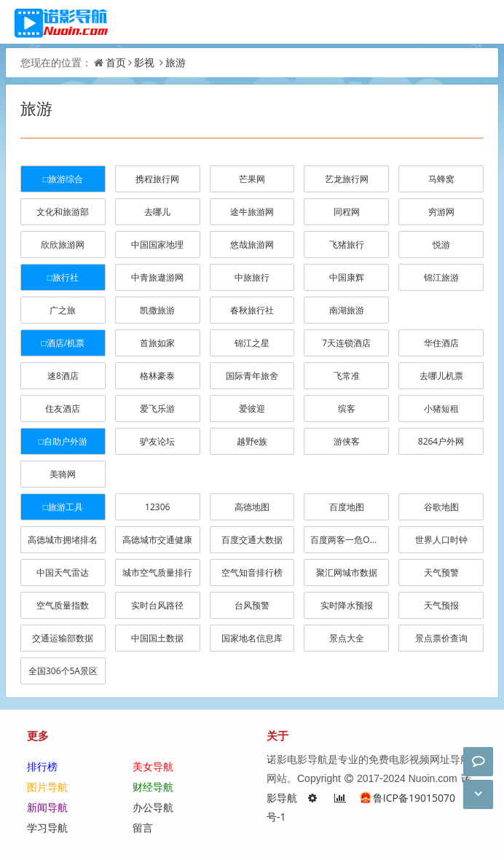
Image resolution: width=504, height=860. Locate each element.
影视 (144, 62)
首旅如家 (157, 343)
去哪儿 (157, 212)
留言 (143, 828)
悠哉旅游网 (252, 245)
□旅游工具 (63, 507)
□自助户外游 (63, 441)
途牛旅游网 (252, 212)
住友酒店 (63, 408)
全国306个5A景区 (63, 671)
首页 (116, 62)
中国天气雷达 (63, 572)
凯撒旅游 (157, 310)
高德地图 (252, 507)
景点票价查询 (441, 638)
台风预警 (252, 605)
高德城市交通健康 (157, 540)
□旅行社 (63, 277)
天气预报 (441, 605)
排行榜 (42, 766)
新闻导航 (47, 807)
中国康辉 (347, 277)
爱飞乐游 (157, 408)
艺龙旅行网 (347, 179)
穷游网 (441, 212)
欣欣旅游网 (63, 245)
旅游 (176, 62)
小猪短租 (441, 408)
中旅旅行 (252, 277)
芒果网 (252, 179)
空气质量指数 (63, 605)
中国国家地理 (157, 245)
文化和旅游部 (63, 212)
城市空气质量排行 (157, 572)
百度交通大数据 (252, 540)
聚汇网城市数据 (347, 572)
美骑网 (63, 474)
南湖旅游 (347, 310)
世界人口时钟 (441, 540)
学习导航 (47, 828)
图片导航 (47, 787)
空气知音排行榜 (252, 572)
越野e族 (252, 441)
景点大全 (347, 638)
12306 (157, 507)
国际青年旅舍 (252, 376)
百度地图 (347, 507)
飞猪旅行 (347, 245)
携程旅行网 (157, 179)
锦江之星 (252, 343)
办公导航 (153, 807)
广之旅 (63, 310)
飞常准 (347, 376)
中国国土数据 (157, 638)
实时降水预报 (347, 605)
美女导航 (153, 766)
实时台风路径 (157, 605)
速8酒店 (63, 376)
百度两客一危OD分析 (350, 540)
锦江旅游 (441, 277)
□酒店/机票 (63, 343)
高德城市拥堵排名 (63, 540)
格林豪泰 (157, 376)
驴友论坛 (157, 441)
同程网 (347, 212)
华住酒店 (441, 343)
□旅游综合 (63, 179)
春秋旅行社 (252, 310)
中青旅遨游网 (157, 277)
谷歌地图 (441, 507)
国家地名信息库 (252, 638)
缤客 (347, 408)
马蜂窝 (441, 179)
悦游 (441, 245)
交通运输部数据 (63, 638)
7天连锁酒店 (346, 343)
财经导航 (153, 787)
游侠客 (347, 441)
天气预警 (441, 572)
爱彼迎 (252, 408)
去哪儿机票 (441, 376)
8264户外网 (441, 441)
